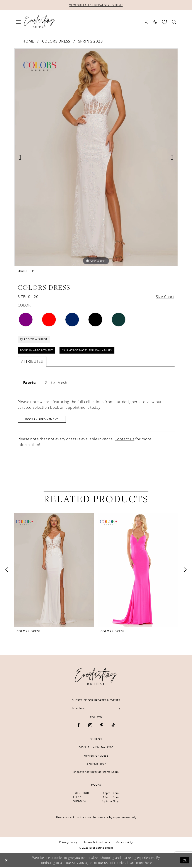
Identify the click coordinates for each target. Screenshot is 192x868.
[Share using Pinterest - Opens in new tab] (33, 271)
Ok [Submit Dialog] (185, 861)
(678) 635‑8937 (96, 764)
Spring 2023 (91, 41)
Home (28, 41)
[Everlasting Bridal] (39, 22)
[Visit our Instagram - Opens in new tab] (90, 726)
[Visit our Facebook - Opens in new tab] (79, 726)
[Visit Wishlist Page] (164, 22)
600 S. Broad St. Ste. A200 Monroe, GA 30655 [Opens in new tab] (96, 752)
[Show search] (174, 22)
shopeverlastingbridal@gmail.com (96, 772)
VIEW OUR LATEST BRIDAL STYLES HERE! (96, 5)
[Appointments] (146, 22)
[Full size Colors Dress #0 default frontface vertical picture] (96, 157)
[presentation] (54, 570)
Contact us (124, 439)
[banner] (96, 677)
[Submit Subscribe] (120, 709)
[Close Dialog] (6, 861)
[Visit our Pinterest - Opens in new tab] (102, 726)
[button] (18, 22)
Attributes (32, 362)
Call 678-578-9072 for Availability (87, 351)
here (148, 863)
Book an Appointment (37, 351)
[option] (96, 157)
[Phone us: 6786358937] (155, 22)
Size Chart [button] (165, 297)
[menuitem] (18, 22)
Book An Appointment (42, 420)
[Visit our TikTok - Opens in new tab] (113, 726)
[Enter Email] (96, 709)
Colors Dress (56, 41)
